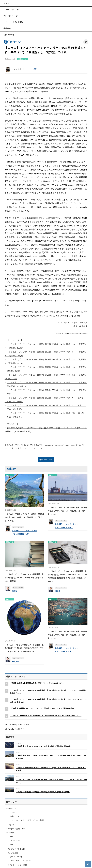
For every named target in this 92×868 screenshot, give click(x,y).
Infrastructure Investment (52, 445)
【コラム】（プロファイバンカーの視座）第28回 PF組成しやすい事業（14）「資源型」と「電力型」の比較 (67, 511)
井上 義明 (33, 69)
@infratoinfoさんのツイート (17, 724)
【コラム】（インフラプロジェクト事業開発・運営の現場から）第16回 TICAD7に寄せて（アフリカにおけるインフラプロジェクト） (24, 648)
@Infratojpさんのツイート (16, 729)
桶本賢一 (16, 591)
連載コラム (15, 816)
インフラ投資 (32, 445)
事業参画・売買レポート (17, 829)
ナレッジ (14, 812)
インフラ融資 (13, 853)
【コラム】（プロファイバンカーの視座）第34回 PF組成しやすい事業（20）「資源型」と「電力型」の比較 (24, 517)
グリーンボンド (16, 857)
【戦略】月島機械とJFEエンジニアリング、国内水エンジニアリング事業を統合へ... (43, 708)
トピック (11, 825)
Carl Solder (75, 333)
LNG (40, 445)
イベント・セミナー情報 (17, 865)
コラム (78, 445)
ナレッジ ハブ (13, 808)
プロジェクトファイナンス (15, 445)
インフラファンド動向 (16, 849)
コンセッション (16, 840)
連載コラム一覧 (46, 460)
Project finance (69, 445)
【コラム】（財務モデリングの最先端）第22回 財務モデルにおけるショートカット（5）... (46, 716)
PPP (12, 844)
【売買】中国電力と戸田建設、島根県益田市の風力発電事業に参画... (43, 792)
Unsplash (84, 333)
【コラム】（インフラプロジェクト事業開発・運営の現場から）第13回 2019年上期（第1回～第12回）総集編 (24, 578)
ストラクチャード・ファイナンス (29, 448)
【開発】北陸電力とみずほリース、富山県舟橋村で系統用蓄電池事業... (44, 746)
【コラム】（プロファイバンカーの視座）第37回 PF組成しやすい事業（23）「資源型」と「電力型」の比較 (67, 635)
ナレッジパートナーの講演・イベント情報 (27, 820)
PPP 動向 (11, 833)
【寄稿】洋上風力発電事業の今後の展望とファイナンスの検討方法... (37, 683)
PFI (11, 836)
